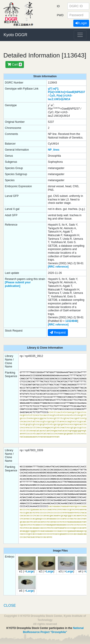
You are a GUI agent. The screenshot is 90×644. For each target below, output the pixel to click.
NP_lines (54, 150)
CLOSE (10, 606)
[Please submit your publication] (18, 284)
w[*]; (56, 89)
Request (58, 332)
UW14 (66, 99)
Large (30, 571)
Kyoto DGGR (15, 35)
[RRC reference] (58, 267)
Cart (15, 64)
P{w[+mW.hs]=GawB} (61, 92)
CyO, (53, 96)
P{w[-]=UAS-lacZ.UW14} (60, 97)
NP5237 (80, 92)
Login (81, 23)
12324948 (71, 321)
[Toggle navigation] (80, 35)
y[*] (50, 89)
